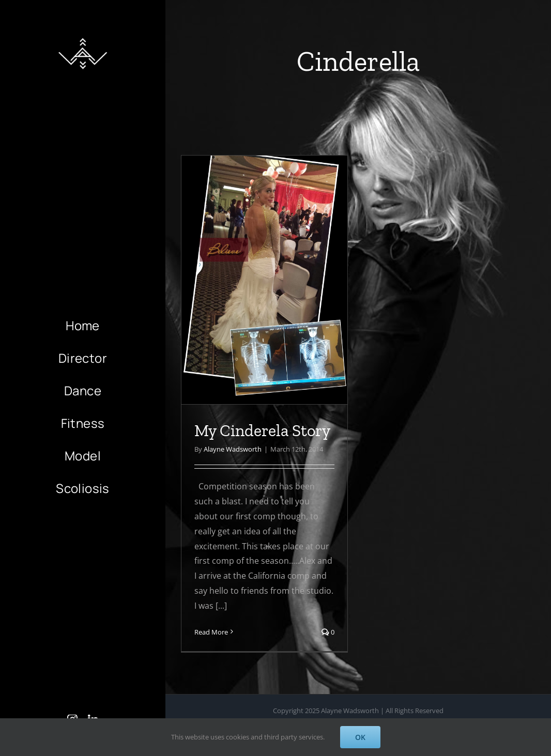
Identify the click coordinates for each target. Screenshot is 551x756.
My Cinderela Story (262, 430)
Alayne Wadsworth (233, 449)
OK (360, 737)
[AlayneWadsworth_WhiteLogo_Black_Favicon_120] (83, 35)
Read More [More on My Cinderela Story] (211, 632)
